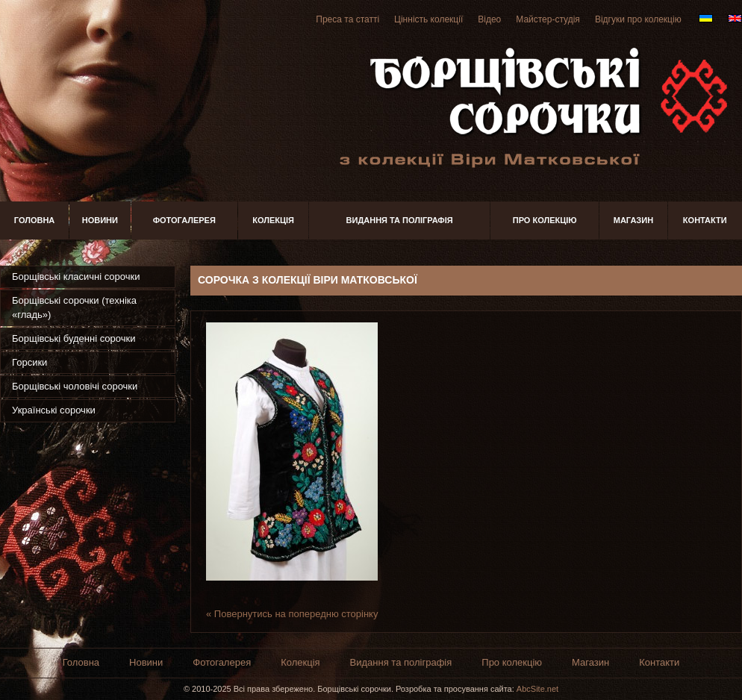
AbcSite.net (537, 689)
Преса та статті (347, 19)
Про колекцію (545, 220)
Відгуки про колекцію (638, 19)
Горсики (29, 362)
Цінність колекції (428, 19)
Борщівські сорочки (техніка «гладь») (74, 307)
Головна (34, 220)
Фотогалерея (184, 220)
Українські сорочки (54, 410)
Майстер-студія (548, 19)
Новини (100, 220)
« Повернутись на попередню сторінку (292, 614)
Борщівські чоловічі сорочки (75, 386)
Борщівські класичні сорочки (76, 276)
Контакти (705, 220)
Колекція (273, 220)
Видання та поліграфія (400, 220)
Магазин (633, 220)
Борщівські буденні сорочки (74, 338)
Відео (489, 19)
